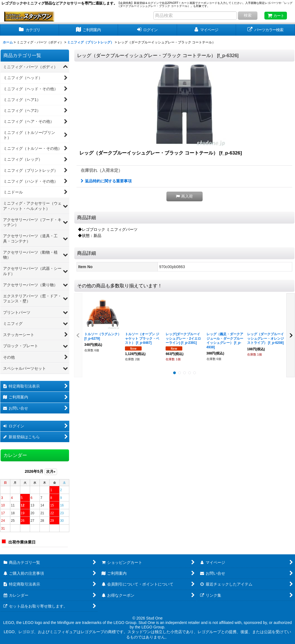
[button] (185, 196)
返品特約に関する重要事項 (106, 181)
